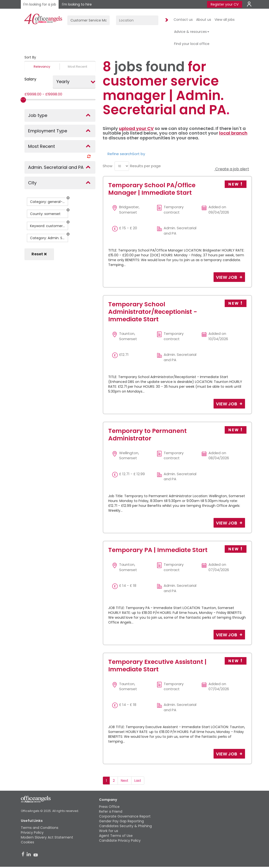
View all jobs (225, 20)
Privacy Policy (32, 832)
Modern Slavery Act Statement (47, 837)
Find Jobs (166, 20)
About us (204, 20)
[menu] (122, 166)
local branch (233, 133)
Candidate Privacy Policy (120, 840)
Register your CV (225, 4)
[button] (68, 198)
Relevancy (42, 67)
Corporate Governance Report (125, 816)
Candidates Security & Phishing (125, 826)
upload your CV (136, 128)
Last (138, 781)
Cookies (27, 842)
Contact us (183, 20)
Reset (39, 254)
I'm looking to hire (77, 4)
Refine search (120, 154)
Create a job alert (232, 169)
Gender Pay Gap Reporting (121, 821)
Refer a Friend (111, 811)
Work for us (109, 831)
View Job (227, 277)
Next (125, 781)
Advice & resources (192, 32)
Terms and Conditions (40, 828)
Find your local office (192, 44)
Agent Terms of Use (116, 836)
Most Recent (77, 67)
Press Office (109, 807)
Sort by (139, 154)
